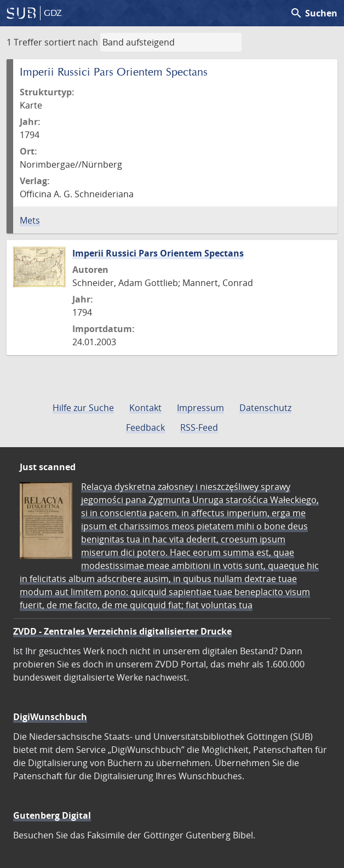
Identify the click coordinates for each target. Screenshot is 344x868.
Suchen (314, 13)
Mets (30, 220)
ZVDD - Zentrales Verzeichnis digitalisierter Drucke (122, 631)
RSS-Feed (199, 427)
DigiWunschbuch (50, 717)
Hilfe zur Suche (83, 408)
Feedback (145, 427)
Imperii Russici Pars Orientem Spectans (158, 253)
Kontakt (145, 408)
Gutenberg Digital (52, 815)
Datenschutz (265, 408)
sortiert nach (71, 42)
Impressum (200, 408)
